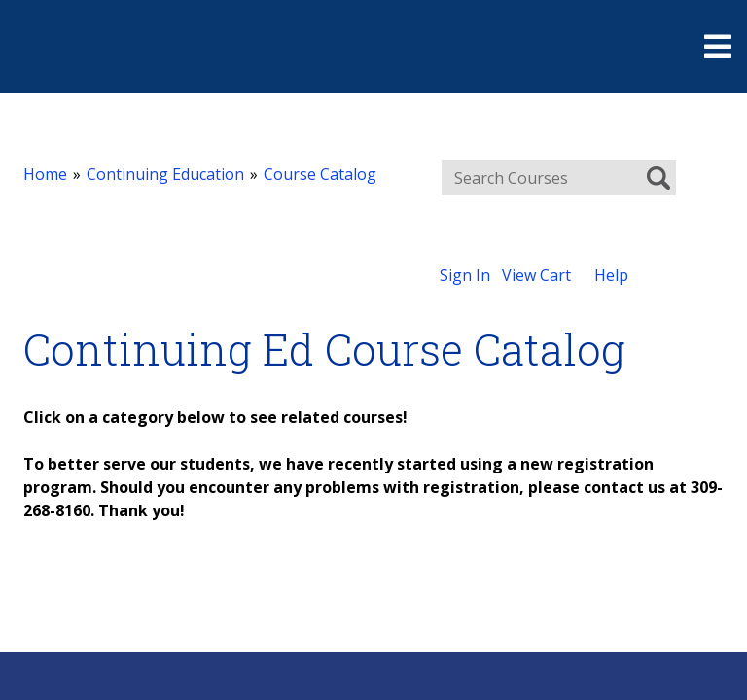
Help (611, 275)
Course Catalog (320, 174)
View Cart (536, 275)
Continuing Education (165, 174)
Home (45, 174)
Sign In (465, 275)
